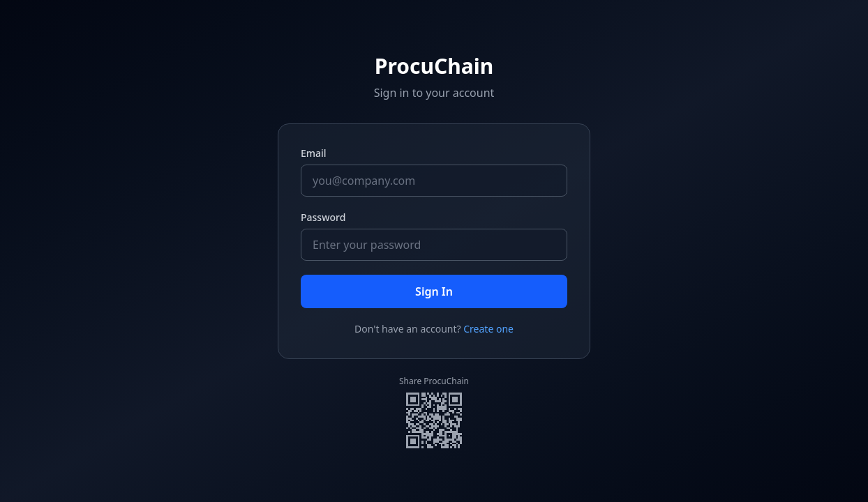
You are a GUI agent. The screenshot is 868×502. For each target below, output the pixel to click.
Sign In (434, 291)
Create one (488, 329)
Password (323, 217)
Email (314, 153)
